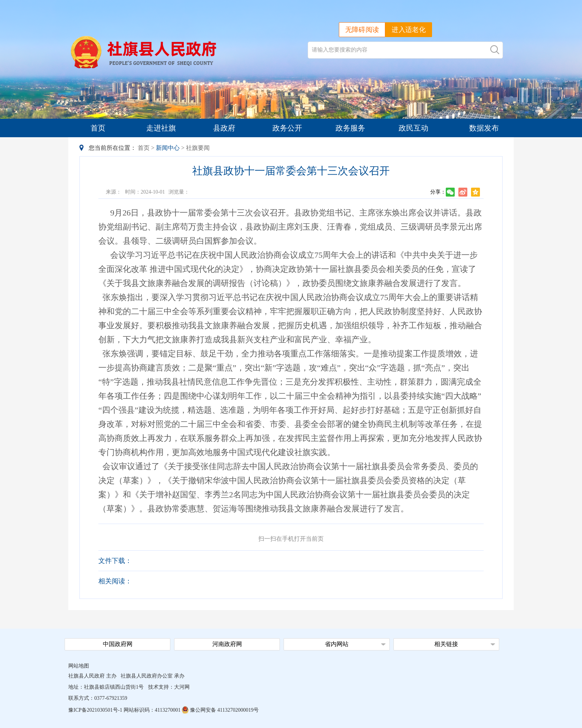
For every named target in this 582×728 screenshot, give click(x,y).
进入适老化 (409, 30)
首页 (98, 128)
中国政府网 (118, 644)
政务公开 (287, 128)
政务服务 (350, 128)
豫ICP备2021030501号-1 (95, 710)
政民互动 (413, 128)
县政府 (224, 128)
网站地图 (79, 666)
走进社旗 (161, 128)
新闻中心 (168, 148)
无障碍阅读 (362, 30)
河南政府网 (227, 644)
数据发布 (484, 128)
